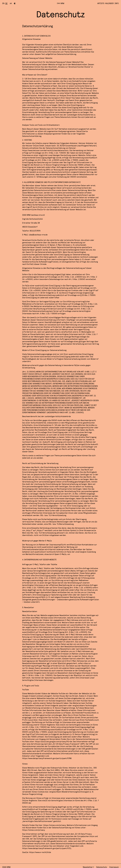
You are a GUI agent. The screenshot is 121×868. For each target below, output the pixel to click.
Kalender (109, 3)
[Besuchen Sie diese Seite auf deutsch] (6, 3)
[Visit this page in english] (3, 3)
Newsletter (88, 866)
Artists (101, 3)
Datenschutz (102, 866)
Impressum (114, 866)
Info (117, 3)
